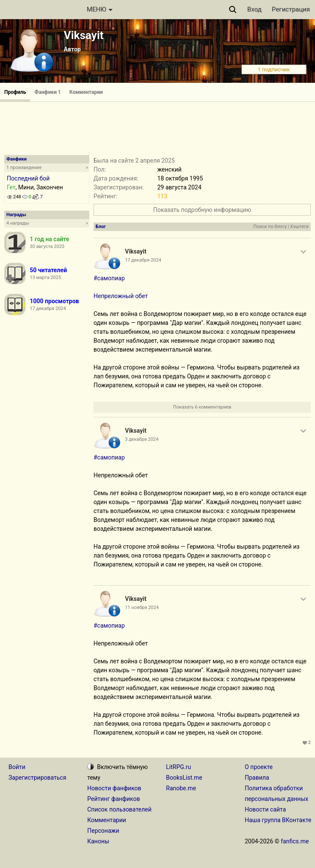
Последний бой (28, 178)
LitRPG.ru (179, 767)
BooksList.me (184, 778)
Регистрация (291, 9)
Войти (17, 767)
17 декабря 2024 (143, 260)
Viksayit (84, 35)
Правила (257, 778)
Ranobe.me (181, 788)
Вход (255, 9)
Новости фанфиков (114, 788)
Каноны (98, 841)
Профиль (15, 92)
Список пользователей (119, 809)
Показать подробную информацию (202, 210)
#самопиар (109, 278)
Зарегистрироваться (37, 778)
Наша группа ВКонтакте (278, 820)
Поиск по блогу (270, 227)
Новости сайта (265, 809)
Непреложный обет (121, 296)
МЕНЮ (100, 9)
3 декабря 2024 (142, 439)
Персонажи (103, 831)
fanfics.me (295, 841)
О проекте (259, 767)
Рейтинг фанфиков (114, 799)
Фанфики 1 (48, 92)
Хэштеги (299, 227)
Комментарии (86, 92)
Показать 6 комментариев (202, 407)
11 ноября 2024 (142, 607)
